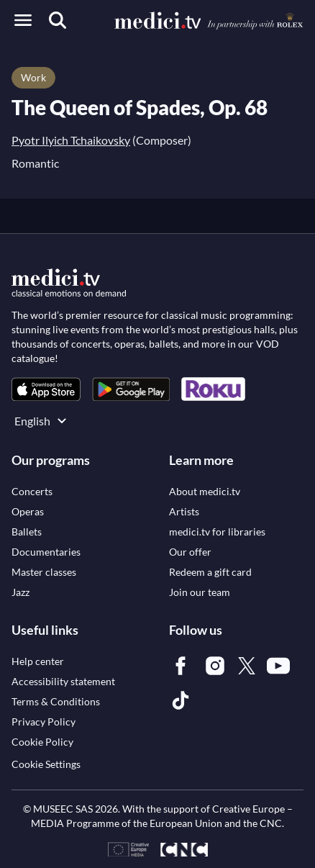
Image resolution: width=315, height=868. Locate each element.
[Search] (58, 20)
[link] (46, 389)
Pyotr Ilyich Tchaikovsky (71, 140)
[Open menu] (23, 20)
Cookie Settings (46, 764)
